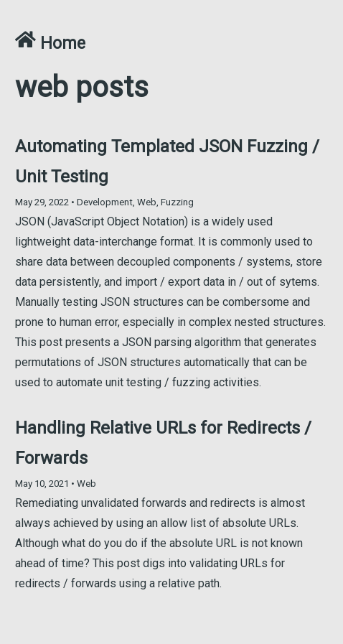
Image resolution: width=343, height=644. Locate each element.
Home (50, 43)
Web (147, 202)
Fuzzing (177, 202)
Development (105, 202)
